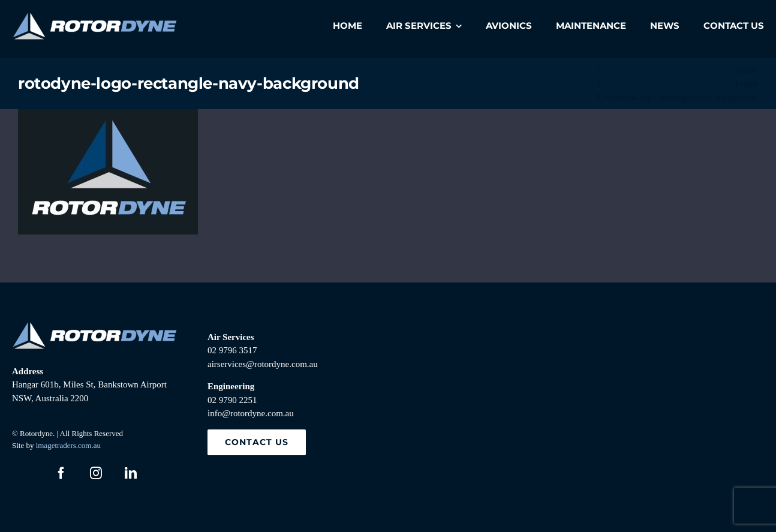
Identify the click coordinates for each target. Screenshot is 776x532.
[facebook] (61, 473)
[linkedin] (131, 473)
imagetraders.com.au (68, 445)
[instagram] (96, 473)
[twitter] (26, 473)
